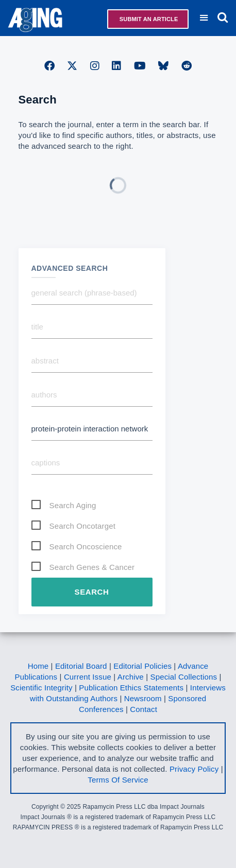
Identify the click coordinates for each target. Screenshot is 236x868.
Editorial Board (81, 666)
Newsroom (143, 698)
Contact (144, 709)
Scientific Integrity (41, 688)
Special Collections (184, 677)
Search (92, 592)
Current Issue (88, 677)
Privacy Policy (194, 769)
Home (38, 666)
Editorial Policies (142, 666)
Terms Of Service (118, 780)
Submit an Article (148, 19)
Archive (131, 677)
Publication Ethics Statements (131, 688)
